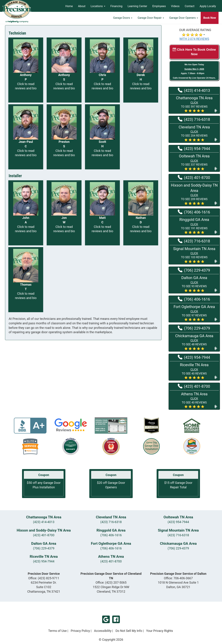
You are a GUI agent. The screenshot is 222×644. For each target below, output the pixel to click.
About (82, 6)
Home (69, 6)
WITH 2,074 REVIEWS (194, 39)
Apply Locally (208, 6)
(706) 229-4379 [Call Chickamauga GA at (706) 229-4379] (194, 328)
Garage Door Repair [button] (151, 18)
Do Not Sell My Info (129, 631)
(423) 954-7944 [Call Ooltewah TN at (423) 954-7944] (194, 148)
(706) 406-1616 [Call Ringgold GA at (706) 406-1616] (194, 212)
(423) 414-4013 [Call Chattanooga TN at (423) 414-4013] (194, 90)
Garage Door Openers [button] (184, 18)
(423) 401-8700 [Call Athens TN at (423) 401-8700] (194, 386)
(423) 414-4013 (44, 522)
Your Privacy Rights (160, 631)
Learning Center (137, 6)
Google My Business (106, 619)
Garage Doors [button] (123, 18)
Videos (175, 6)
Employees (159, 6)
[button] (194, 104)
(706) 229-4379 (44, 548)
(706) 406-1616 (111, 535)
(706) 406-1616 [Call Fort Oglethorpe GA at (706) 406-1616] (194, 299)
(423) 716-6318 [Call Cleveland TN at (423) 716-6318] (194, 119)
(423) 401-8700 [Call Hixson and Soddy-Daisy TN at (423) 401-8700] (194, 177)
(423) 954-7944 (178, 522)
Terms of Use (57, 631)
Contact (190, 6)
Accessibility (103, 631)
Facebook (116, 619)
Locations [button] (98, 6)
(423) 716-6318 (111, 522)
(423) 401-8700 (44, 535)
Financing (116, 6)
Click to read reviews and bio (26, 86)
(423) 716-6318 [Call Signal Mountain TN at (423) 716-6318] (194, 241)
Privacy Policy (80, 631)
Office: (44, 578)
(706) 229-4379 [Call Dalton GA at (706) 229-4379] (194, 270)
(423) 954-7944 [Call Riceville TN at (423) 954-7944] (194, 357)
